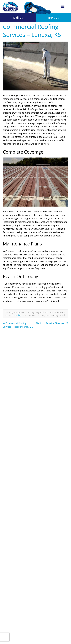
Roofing (18, 315)
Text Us (53, 18)
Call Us (18, 18)
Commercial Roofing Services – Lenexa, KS (32, 31)
